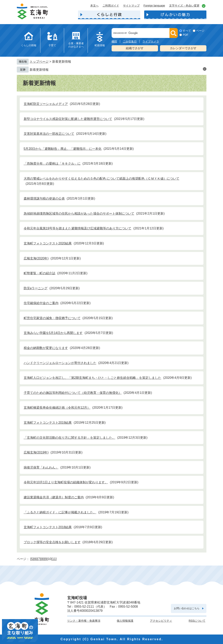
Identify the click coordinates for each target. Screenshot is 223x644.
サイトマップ (131, 6)
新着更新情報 (39, 70)
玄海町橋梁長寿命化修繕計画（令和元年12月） (57, 408)
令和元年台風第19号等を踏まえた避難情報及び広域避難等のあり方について (78, 228)
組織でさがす (135, 48)
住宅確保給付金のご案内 (41, 303)
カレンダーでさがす (183, 48)
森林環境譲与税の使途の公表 (44, 198)
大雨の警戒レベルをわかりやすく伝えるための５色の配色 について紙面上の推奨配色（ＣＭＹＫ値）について (102, 179)
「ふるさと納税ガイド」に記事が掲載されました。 (60, 512)
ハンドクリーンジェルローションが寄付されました (60, 363)
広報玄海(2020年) (36, 258)
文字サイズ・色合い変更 (184, 6)
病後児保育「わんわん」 (41, 467)
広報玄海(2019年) (36, 452)
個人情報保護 (125, 621)
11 (54, 559)
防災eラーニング (36, 288)
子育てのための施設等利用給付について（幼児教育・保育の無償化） (73, 393)
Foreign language (154, 6)
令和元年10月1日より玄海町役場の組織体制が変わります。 (66, 482)
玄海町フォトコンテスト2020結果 (48, 243)
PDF (185, 35)
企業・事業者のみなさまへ (76, 45)
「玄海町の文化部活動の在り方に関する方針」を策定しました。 (70, 438)
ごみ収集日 (130, 41)
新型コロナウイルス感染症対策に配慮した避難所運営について (68, 119)
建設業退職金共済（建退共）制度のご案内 (54, 497)
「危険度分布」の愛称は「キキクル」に (52, 164)
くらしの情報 (29, 45)
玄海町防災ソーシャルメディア (46, 104)
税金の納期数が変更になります (46, 348)
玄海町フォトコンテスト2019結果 (48, 423)
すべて (187, 31)
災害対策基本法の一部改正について (49, 134)
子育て (52, 45)
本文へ (94, 6)
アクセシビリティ (161, 621)
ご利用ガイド (111, 6)
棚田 (114, 41)
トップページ (39, 62)
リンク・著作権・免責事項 (84, 621)
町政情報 (100, 45)
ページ (200, 31)
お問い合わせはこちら (187, 608)
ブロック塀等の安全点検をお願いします (52, 542)
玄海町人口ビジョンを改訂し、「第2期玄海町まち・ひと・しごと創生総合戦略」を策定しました (93, 378)
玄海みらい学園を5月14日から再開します (53, 333)
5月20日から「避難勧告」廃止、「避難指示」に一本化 (63, 149)
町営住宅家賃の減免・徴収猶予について (52, 318)
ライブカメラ (151, 41)
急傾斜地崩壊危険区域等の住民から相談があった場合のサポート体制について (79, 214)
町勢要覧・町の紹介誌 (40, 273)
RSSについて (197, 621)
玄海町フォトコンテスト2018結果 (48, 527)
